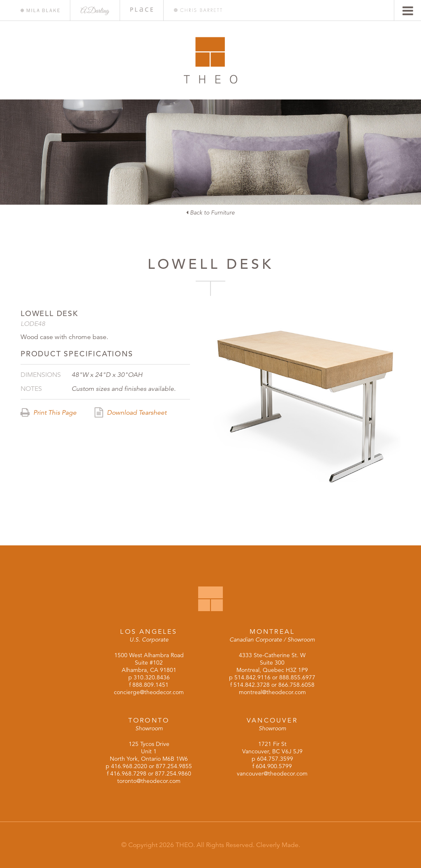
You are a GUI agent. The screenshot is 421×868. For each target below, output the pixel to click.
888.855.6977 (297, 677)
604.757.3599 (275, 759)
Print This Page (49, 413)
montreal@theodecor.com (272, 692)
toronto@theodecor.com (149, 781)
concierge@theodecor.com (149, 692)
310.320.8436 (152, 677)
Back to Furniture (210, 212)
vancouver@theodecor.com (272, 773)
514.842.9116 (252, 677)
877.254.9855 (174, 766)
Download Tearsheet (131, 413)
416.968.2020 (129, 766)
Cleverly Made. (278, 845)
